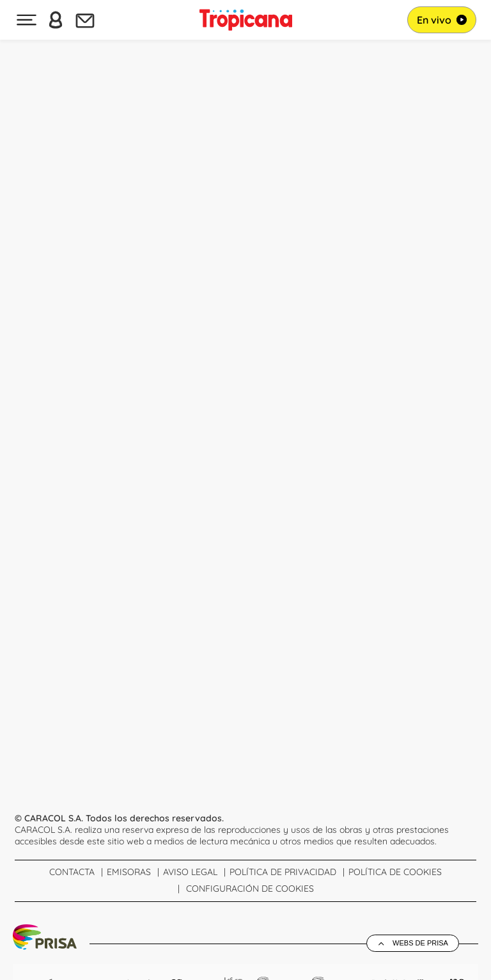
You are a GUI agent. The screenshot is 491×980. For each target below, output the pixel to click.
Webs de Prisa (420, 943)
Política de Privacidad (283, 872)
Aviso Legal (190, 872)
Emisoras (129, 872)
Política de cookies (395, 872)
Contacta (72, 872)
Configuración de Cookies (250, 889)
